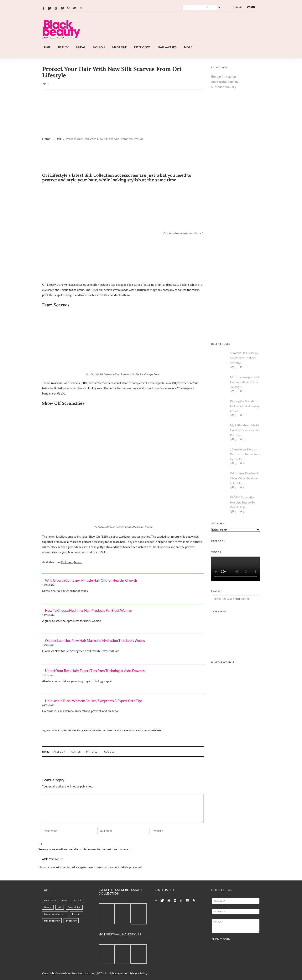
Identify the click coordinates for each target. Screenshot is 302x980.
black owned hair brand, (67, 730)
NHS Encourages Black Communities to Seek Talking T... (245, 382)
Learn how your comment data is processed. (115, 867)
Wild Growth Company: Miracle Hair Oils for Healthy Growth (91, 580)
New (65, 900)
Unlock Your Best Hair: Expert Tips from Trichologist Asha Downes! (95, 671)
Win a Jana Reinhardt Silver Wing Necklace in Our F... (244, 478)
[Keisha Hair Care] (236, 186)
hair (60, 907)
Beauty (63, 47)
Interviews (142, 47)
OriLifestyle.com (72, 562)
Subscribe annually (224, 87)
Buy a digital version (225, 82)
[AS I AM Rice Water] (236, 284)
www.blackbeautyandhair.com (77, 973)
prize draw (71, 921)
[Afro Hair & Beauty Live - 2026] (236, 333)
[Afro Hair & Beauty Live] (161, 42)
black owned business (55, 914)
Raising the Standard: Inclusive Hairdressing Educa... (245, 406)
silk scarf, (123, 730)
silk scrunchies (152, 730)
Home (46, 139)
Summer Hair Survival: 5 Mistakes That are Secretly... (245, 358)
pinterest (92, 752)
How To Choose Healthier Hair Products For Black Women (89, 610)
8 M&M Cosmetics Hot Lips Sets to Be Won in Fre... (242, 502)
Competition (74, 907)
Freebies (77, 914)
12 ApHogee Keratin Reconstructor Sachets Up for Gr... (245, 454)
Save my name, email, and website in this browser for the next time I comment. (85, 849)
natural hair (50, 900)
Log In (216, 7)
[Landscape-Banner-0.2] (119, 168)
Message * (236, 926)
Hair (47, 47)
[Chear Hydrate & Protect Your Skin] (236, 235)
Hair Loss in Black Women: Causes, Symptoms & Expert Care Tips (94, 701)
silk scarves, (136, 730)
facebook (59, 752)
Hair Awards (167, 47)
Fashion (99, 47)
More (188, 47)
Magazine (120, 47)
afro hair (77, 900)
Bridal (81, 47)
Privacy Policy (138, 973)
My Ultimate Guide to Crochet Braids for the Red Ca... (245, 430)
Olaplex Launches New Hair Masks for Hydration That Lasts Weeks (95, 640)
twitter (76, 752)
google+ (110, 752)
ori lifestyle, (109, 730)
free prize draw (52, 921)
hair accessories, (92, 730)
